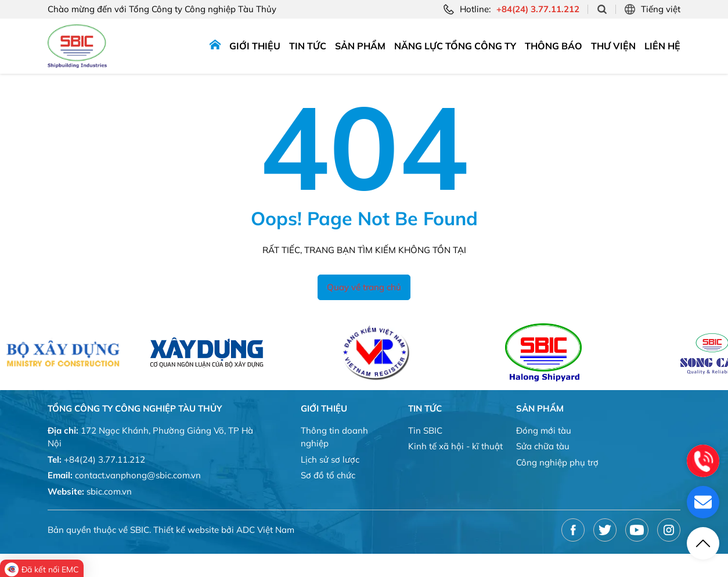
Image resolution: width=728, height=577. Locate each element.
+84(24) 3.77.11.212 (104, 459)
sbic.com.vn (109, 491)
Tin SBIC (425, 430)
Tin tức (308, 46)
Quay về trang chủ (364, 287)
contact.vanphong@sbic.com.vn (138, 475)
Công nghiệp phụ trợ (557, 462)
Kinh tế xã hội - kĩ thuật (455, 446)
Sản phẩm (360, 46)
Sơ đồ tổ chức (328, 475)
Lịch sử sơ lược (330, 459)
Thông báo (554, 46)
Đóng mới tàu (544, 430)
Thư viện (613, 46)
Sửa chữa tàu (543, 446)
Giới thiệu (255, 46)
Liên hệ (662, 46)
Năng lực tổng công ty (455, 46)
